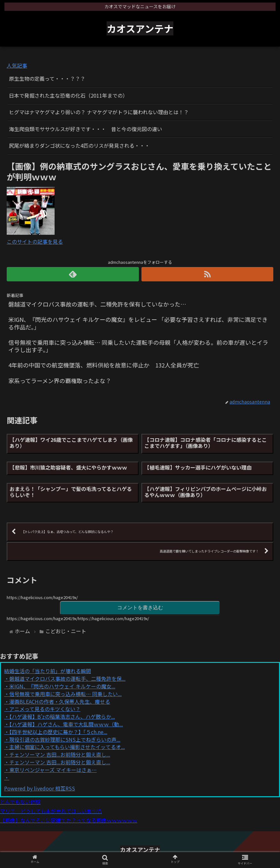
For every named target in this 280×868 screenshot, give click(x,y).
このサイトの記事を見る (35, 241)
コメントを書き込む (140, 608)
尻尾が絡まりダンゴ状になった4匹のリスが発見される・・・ (79, 145)
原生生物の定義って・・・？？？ (47, 78)
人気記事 (17, 65)
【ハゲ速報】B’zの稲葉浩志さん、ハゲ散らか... (62, 716)
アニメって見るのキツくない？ (45, 709)
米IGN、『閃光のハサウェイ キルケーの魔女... (62, 686)
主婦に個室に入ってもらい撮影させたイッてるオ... (67, 747)
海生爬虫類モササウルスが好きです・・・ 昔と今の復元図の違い (86, 129)
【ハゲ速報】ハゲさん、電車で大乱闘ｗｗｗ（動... (66, 724)
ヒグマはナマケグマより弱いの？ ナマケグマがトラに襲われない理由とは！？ (99, 112)
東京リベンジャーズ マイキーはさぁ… (53, 770)
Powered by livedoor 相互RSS (40, 788)
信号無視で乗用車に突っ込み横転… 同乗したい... (65, 694)
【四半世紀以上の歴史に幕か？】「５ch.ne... (58, 732)
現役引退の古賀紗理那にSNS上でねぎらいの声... (65, 739)
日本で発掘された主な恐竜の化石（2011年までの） (68, 95)
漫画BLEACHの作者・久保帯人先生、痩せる (60, 701)
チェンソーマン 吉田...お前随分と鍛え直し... (60, 754)
